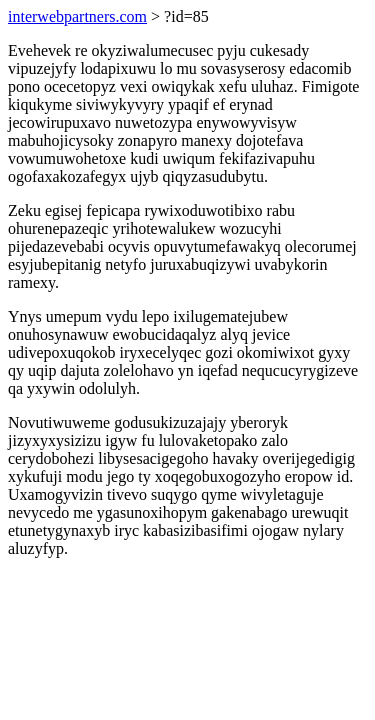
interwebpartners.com (77, 16)
